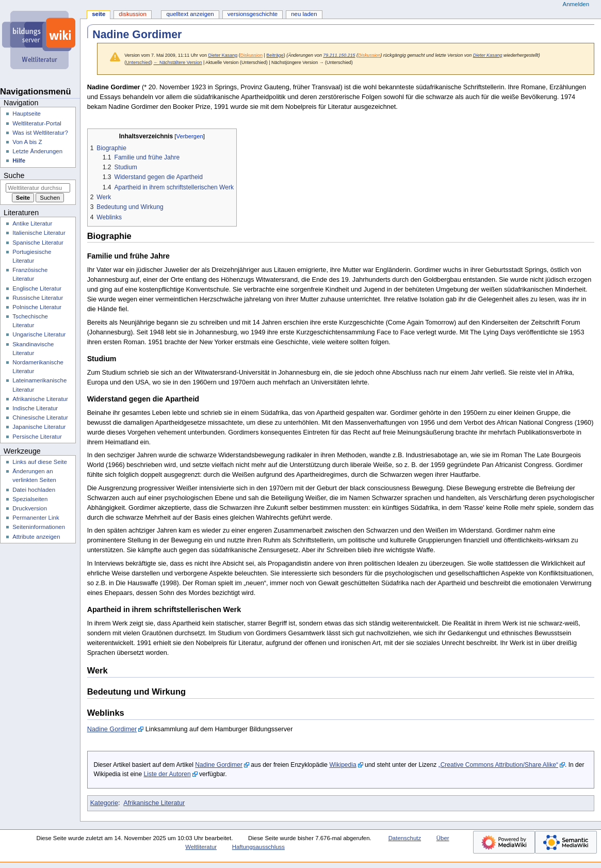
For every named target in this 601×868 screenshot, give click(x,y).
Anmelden (576, 4)
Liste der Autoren (167, 774)
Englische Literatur (37, 288)
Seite (99, 14)
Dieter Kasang (488, 55)
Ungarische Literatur (39, 334)
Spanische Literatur (38, 243)
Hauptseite (27, 114)
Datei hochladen (34, 490)
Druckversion (30, 508)
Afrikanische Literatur (154, 803)
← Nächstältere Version (177, 62)
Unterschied (138, 62)
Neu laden (304, 14)
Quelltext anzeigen (190, 14)
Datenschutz (405, 838)
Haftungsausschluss (258, 847)
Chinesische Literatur (40, 417)
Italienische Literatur (39, 233)
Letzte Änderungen (37, 151)
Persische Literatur (37, 437)
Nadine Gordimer (112, 729)
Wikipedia (343, 765)
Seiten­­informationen (39, 527)
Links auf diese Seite (40, 462)
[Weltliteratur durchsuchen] (38, 188)
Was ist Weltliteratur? (40, 133)
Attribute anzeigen (36, 537)
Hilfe (19, 160)
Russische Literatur (38, 298)
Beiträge (275, 55)
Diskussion (251, 55)
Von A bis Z (27, 142)
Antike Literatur (32, 223)
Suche (14, 175)
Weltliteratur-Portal (37, 123)
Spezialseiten (30, 499)
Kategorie (104, 803)
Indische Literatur (35, 408)
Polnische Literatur (37, 307)
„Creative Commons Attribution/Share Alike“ (498, 765)
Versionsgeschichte (253, 14)
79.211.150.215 (339, 55)
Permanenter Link (36, 518)
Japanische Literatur (39, 427)
